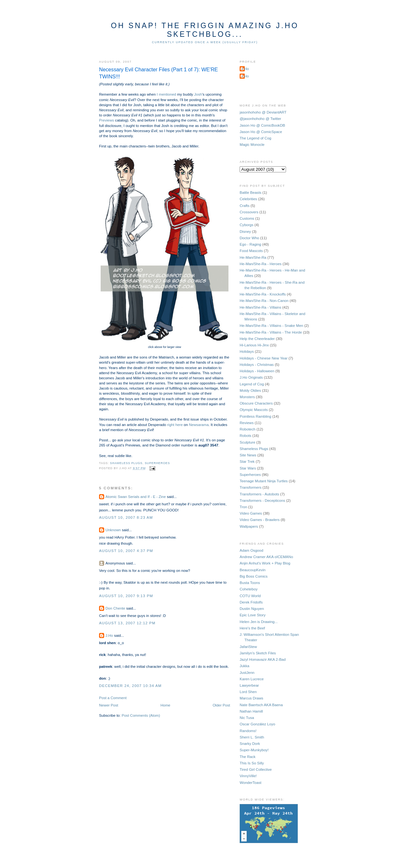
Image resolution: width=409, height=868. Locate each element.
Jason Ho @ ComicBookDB (262, 125)
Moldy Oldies (250, 391)
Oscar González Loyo (257, 724)
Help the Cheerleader (257, 339)
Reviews (247, 423)
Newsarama (199, 425)
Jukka (244, 666)
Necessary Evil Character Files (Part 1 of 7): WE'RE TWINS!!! (158, 73)
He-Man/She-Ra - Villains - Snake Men (271, 326)
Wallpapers (249, 526)
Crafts (245, 206)
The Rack (247, 757)
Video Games (251, 513)
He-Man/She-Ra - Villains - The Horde (271, 332)
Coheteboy (249, 589)
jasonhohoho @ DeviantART (263, 112)
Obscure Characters (256, 403)
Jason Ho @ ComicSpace (261, 132)
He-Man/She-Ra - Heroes (261, 264)
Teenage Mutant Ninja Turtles (264, 481)
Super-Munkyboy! (254, 750)
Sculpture (247, 442)
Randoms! (248, 731)
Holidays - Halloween (257, 371)
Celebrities (248, 199)
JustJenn (247, 673)
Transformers (251, 487)
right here (175, 425)
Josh (198, 94)
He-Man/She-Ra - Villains (260, 307)
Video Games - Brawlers (260, 520)
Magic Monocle (252, 145)
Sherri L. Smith (252, 737)
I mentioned (166, 94)
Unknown (113, 530)
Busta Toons (250, 583)
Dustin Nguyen (252, 609)
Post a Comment (113, 698)
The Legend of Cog (255, 138)
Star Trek (247, 462)
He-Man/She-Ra (253, 257)
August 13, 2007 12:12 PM (127, 623)
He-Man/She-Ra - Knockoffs (263, 294)
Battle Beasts (251, 193)
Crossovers (249, 212)
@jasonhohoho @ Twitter (260, 119)
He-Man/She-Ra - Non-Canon (264, 301)
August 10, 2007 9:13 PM (126, 596)
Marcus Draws (251, 698)
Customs (247, 218)
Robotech (248, 429)
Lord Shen (248, 692)
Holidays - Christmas (257, 365)
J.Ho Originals (251, 377)
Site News (248, 455)
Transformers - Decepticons (262, 501)
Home (165, 705)
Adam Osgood (251, 550)
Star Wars (248, 468)
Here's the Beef (252, 628)
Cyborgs (247, 225)
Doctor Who (249, 238)
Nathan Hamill (251, 711)
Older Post (221, 705)
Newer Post (109, 705)
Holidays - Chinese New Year (264, 358)
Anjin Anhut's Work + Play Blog (265, 563)
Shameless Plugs (126, 463)
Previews (107, 120)
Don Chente (115, 608)
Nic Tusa (247, 718)
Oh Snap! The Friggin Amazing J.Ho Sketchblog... (205, 30)
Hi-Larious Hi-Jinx (254, 345)
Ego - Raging (251, 244)
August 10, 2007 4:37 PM (126, 551)
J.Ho (109, 635)
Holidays (247, 351)
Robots (246, 436)
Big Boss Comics (254, 576)
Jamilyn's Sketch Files (258, 653)
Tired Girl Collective (256, 769)
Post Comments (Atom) (141, 715)
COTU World (250, 596)
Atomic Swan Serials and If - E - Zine (136, 497)
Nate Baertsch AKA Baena (261, 705)
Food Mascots (251, 251)
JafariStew (248, 647)
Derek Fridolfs (251, 602)
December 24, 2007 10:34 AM (130, 686)
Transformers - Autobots (259, 494)
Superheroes (157, 463)
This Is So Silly (252, 763)
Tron (243, 507)
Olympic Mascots (254, 410)
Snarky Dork (250, 744)
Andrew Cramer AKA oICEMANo (266, 557)
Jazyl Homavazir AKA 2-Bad (263, 659)
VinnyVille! (248, 776)
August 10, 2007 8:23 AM (126, 517)
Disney (245, 232)
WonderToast (251, 783)
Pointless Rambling (255, 416)
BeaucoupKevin (253, 570)
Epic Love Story (253, 615)
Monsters (247, 397)
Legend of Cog (252, 384)
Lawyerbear (249, 685)
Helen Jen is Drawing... (259, 622)
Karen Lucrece (252, 679)
